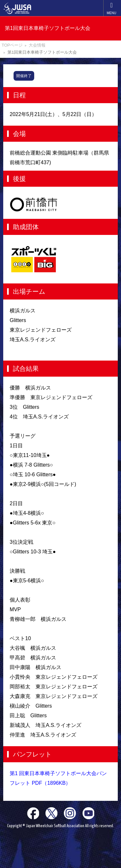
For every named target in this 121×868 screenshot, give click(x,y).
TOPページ (12, 45)
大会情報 (37, 45)
